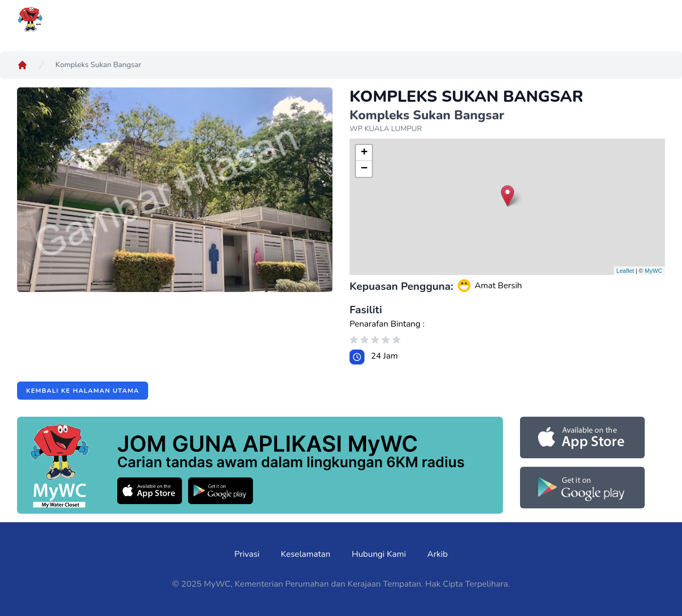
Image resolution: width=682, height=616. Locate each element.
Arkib (437, 554)
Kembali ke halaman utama (83, 391)
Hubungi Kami (379, 554)
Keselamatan (306, 554)
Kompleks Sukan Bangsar (98, 65)
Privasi (247, 554)
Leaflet (625, 271)
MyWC (653, 271)
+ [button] (364, 153)
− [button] (364, 169)
